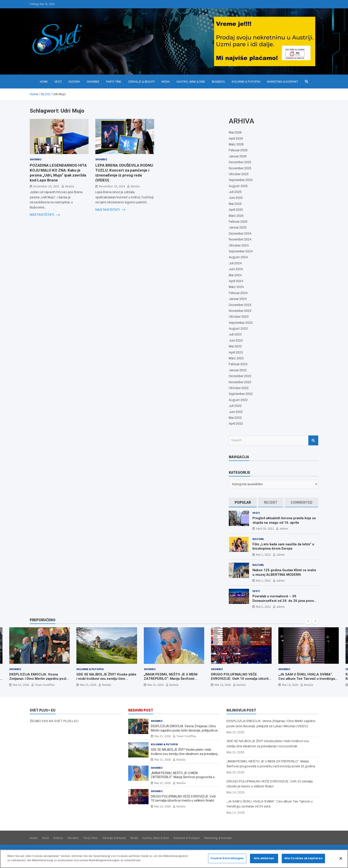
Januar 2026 (238, 156)
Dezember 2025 (240, 162)
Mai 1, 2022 (263, 555)
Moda (166, 82)
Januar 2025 (238, 228)
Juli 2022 (235, 406)
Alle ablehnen (264, 858)
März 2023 (236, 358)
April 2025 (236, 210)
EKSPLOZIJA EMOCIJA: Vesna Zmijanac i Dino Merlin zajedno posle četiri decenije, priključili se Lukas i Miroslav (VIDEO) (39, 681)
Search (313, 440)
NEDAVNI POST (141, 710)
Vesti (58, 82)
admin (284, 528)
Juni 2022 (236, 412)
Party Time (114, 82)
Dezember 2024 (240, 234)
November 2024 (240, 239)
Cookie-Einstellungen (227, 858)
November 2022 (240, 382)
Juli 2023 (235, 334)
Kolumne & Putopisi (246, 82)
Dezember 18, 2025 (46, 186)
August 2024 (238, 257)
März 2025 (236, 216)
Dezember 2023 (240, 305)
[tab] (243, 502)
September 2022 (241, 394)
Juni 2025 (236, 198)
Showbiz (93, 82)
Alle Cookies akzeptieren (303, 858)
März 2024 (236, 287)
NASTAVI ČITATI (45, 215)
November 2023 (240, 311)
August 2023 (238, 329)
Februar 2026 (238, 150)
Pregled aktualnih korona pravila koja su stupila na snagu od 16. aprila (284, 520)
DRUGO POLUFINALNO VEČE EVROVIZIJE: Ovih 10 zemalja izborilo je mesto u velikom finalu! (241, 679)
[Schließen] (341, 858)
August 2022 (238, 400)
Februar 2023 (238, 364)
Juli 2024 (235, 263)
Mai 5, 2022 (263, 607)
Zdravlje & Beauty (141, 82)
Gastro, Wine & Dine (191, 82)
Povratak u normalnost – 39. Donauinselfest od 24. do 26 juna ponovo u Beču (285, 601)
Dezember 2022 (240, 376)
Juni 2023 (236, 341)
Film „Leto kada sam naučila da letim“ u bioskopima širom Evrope (283, 546)
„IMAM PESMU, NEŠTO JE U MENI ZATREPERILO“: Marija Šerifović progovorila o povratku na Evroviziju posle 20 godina (172, 681)
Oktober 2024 (239, 246)
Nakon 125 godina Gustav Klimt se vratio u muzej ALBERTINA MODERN (284, 572)
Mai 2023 (235, 346)
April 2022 (236, 424)
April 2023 (236, 352)
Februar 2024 (238, 293)
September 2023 (241, 323)
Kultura (74, 82)
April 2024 (236, 281)
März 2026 (236, 144)
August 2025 (238, 186)
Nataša (70, 186)
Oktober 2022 (239, 388)
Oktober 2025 (239, 174)
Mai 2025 (235, 204)
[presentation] (308, 621)
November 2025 (240, 168)
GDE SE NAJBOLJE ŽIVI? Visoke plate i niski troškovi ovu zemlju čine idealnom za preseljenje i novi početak (106, 681)
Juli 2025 (235, 192)
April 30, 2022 (265, 528)
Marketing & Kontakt (283, 82)
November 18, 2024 (112, 186)
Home (44, 82)
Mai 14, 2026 (223, 685)
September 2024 (241, 251)
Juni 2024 (236, 269)
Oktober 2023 (239, 317)
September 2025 (241, 180)
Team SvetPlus (45, 685)
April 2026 (236, 139)
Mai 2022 (235, 418)
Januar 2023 (238, 370)
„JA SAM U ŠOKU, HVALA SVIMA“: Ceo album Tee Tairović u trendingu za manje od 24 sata (307, 679)
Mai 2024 (235, 275)
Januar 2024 (238, 299)
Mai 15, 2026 (21, 685)
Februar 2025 (238, 222)
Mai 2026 (235, 133)
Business (218, 82)
